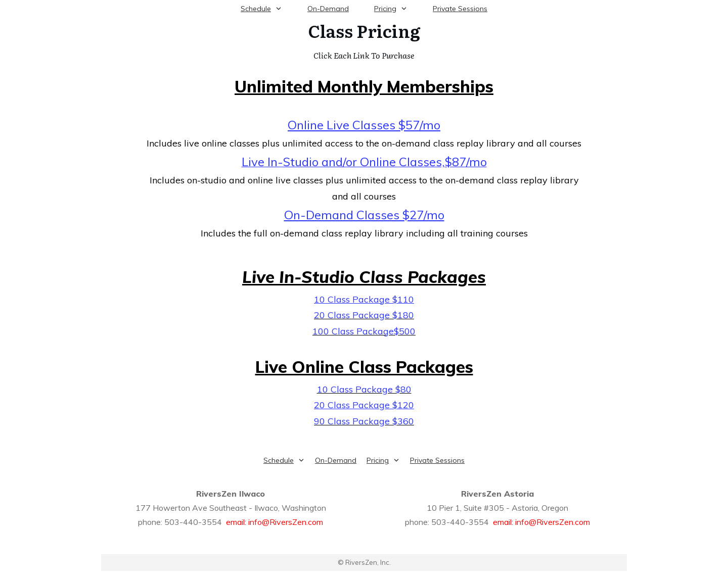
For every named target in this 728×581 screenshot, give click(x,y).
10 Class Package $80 (364, 389)
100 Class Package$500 (364, 331)
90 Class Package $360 (364, 421)
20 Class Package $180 (364, 315)
